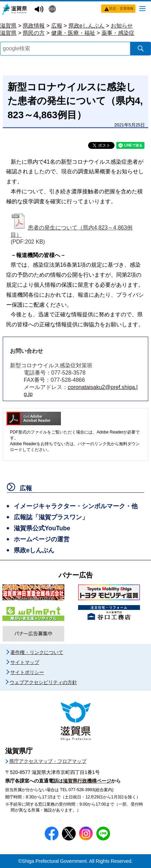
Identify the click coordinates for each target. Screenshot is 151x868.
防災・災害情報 (121, 8)
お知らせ (122, 26)
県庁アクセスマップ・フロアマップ (48, 761)
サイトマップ (25, 662)
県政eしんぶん (87, 26)
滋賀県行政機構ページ (87, 781)
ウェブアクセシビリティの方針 (43, 682)
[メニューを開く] (142, 8)
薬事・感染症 (118, 33)
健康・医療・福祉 (73, 33)
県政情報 (34, 26)
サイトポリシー (27, 672)
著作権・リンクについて (37, 652)
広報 (57, 26)
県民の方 (34, 33)
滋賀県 (8, 26)
